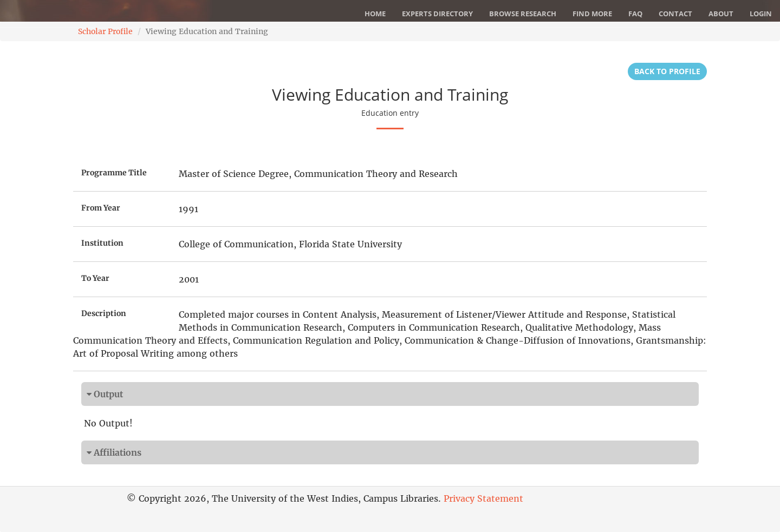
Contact (675, 14)
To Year (95, 278)
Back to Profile (667, 71)
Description (104, 313)
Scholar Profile (105, 31)
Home (375, 14)
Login (761, 14)
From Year (101, 208)
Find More (592, 14)
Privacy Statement (483, 498)
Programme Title (114, 173)
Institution (102, 243)
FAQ (635, 14)
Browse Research (523, 14)
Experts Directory (437, 14)
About (721, 14)
